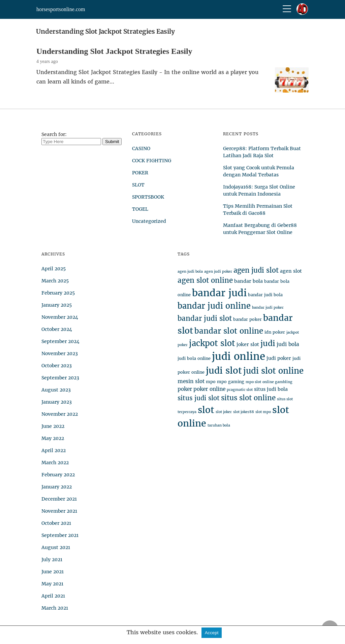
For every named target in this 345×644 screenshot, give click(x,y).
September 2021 (60, 535)
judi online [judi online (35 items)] (239, 356)
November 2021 (59, 511)
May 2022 (53, 438)
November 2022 (60, 414)
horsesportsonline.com (61, 9)
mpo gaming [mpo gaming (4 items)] (231, 382)
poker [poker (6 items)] (185, 389)
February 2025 (58, 293)
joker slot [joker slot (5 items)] (248, 344)
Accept (212, 633)
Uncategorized (149, 221)
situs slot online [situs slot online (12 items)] (248, 398)
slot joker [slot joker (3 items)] (224, 412)
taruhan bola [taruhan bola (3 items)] (219, 425)
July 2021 (52, 560)
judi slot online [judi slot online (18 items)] (273, 371)
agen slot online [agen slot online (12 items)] (205, 280)
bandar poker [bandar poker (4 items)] (247, 319)
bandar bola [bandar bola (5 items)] (248, 281)
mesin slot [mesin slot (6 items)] (191, 381)
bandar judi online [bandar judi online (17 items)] (214, 306)
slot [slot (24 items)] (206, 410)
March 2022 (55, 463)
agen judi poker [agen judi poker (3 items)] (218, 272)
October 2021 (56, 523)
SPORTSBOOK (148, 197)
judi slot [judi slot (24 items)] (224, 370)
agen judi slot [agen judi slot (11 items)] (256, 270)
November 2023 (60, 353)
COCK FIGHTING (152, 161)
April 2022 (54, 450)
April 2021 (53, 596)
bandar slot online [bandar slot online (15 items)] (229, 331)
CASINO (141, 148)
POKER (140, 173)
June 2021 (53, 572)
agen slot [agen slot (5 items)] (291, 271)
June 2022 (53, 426)
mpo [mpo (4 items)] (211, 382)
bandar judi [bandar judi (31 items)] (219, 293)
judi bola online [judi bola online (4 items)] (194, 358)
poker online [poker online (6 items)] (209, 389)
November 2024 (60, 317)
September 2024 (60, 341)
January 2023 (57, 402)
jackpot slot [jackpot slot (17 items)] (212, 343)
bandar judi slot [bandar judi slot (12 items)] (205, 318)
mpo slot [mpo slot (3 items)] (253, 382)
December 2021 (59, 499)
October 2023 (57, 366)
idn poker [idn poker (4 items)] (275, 332)
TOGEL (140, 209)
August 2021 (56, 547)
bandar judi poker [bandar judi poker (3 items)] (268, 308)
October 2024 (57, 329)
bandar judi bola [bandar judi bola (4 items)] (265, 295)
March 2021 (55, 608)
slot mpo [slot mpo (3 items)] (263, 412)
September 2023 (60, 378)
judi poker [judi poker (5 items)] (279, 358)
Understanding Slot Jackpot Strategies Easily (114, 51)
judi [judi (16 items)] (268, 343)
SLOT (138, 185)
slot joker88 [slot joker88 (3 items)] (244, 412)
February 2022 (58, 475)
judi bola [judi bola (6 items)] (288, 344)
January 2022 (57, 487)
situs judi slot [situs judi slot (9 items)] (199, 398)
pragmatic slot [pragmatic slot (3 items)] (240, 390)
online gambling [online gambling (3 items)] (277, 382)
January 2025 (57, 305)
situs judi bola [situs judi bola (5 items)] (271, 389)
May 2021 (52, 584)
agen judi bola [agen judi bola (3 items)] (190, 272)
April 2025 (54, 269)
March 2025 (55, 281)
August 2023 (56, 390)
